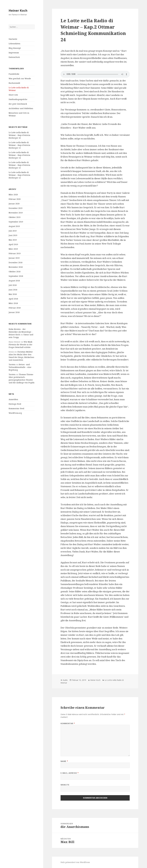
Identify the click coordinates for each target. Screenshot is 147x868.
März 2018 (13, 303)
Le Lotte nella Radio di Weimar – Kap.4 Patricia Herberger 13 (19, 165)
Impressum (14, 53)
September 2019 (16, 222)
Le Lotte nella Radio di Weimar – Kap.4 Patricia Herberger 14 (19, 155)
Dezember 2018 (16, 262)
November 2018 (16, 267)
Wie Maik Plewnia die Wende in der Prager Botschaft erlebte (21, 345)
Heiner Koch (18, 10)
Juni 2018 (13, 290)
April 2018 (13, 299)
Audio (65, 680)
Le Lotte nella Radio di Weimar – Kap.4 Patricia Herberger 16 (19, 135)
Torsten (12, 364)
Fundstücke (14, 74)
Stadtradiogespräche (18, 99)
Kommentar (68, 723)
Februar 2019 (15, 253)
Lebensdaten (14, 44)
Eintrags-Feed (15, 404)
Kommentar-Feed (16, 408)
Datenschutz (14, 57)
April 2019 (13, 244)
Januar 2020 (14, 204)
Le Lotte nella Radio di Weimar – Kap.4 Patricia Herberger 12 (19, 175)
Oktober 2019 (15, 217)
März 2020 (13, 195)
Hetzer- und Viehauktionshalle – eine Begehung (20, 367)
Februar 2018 (15, 308)
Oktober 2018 (15, 272)
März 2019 (13, 249)
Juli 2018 (13, 285)
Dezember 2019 (16, 208)
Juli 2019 (13, 231)
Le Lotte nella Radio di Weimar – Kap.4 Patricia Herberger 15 (19, 145)
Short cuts (13, 95)
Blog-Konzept (15, 48)
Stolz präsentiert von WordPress (75, 862)
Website (65, 785)
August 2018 (14, 281)
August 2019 (14, 226)
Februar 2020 (15, 199)
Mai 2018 (13, 294)
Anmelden (13, 399)
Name (64, 761)
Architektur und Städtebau (21, 108)
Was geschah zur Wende (20, 78)
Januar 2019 (14, 258)
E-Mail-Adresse (70, 773)
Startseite (13, 39)
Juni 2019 (13, 235)
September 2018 (16, 276)
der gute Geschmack (18, 104)
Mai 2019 (13, 240)
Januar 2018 (14, 312)
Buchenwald (14, 83)
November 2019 (16, 213)
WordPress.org (15, 413)
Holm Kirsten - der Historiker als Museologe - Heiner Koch (21, 332)
